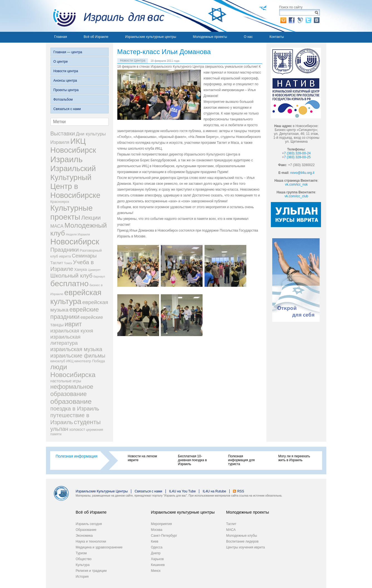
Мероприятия (161, 524)
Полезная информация (77, 456)
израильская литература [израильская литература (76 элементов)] (65, 340)
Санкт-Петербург (164, 536)
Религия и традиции (91, 571)
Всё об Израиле (96, 37)
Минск (156, 571)
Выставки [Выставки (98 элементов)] (63, 133)
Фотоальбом (63, 99)
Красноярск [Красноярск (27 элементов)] (60, 202)
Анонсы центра (65, 81)
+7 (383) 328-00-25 (296, 157)
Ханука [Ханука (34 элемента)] (81, 269)
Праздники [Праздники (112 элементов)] (65, 250)
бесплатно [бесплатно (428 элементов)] (70, 283)
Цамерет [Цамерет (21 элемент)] (94, 270)
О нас (248, 37)
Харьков (157, 559)
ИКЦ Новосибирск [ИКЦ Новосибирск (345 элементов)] (73, 146)
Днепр (156, 553)
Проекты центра (66, 90)
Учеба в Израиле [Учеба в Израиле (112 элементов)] (72, 265)
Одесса (157, 547)
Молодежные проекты (210, 37)
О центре (61, 62)
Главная (61, 37)
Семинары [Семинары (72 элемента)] (84, 256)
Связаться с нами (67, 109)
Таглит (231, 524)
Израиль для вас (105, 16)
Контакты (277, 37)
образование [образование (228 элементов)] (71, 401)
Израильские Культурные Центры (102, 491)
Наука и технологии (91, 541)
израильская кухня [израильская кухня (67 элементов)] (72, 331)
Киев (155, 541)
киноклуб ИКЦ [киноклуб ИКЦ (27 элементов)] (62, 361)
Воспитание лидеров (242, 541)
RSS (241, 491)
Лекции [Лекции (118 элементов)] (91, 218)
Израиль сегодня (89, 524)
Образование (86, 530)
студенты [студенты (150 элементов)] (87, 422)
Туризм (81, 553)
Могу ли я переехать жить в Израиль (294, 458)
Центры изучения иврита (246, 547)
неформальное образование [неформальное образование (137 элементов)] (72, 390)
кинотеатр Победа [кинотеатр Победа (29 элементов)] (90, 361)
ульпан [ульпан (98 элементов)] (59, 429)
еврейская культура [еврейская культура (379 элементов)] (76, 297)
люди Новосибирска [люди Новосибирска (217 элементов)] (73, 371)
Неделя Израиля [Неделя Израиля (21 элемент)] (78, 234)
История (82, 577)
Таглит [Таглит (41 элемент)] (57, 263)
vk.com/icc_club (296, 196)
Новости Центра (133, 60)
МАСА (231, 530)
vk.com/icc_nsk (296, 184)
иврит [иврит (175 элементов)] (73, 324)
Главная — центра (68, 52)
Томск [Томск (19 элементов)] (68, 263)
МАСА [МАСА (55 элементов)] (57, 226)
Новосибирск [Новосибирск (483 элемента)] (75, 242)
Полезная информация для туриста (241, 460)
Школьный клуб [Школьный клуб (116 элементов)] (71, 275)
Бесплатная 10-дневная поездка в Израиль (193, 460)
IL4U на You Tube (183, 491)
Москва (157, 530)
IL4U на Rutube (214, 491)
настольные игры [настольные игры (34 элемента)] (66, 381)
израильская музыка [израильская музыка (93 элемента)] (76, 349)
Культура (83, 565)
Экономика (84, 536)
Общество (84, 559)
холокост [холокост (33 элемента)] (77, 430)
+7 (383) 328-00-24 (296, 153)
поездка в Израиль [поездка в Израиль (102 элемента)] (75, 409)
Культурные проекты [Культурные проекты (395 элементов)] (72, 212)
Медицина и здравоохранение (99, 547)
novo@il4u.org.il (302, 173)
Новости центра (66, 71)
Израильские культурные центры (151, 37)
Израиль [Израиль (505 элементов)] (67, 159)
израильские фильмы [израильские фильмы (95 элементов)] (78, 356)
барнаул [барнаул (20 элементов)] (99, 276)
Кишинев (158, 565)
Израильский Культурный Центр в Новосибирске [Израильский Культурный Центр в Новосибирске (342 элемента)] (76, 182)
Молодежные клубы (242, 536)
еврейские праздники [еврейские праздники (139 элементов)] (75, 313)
